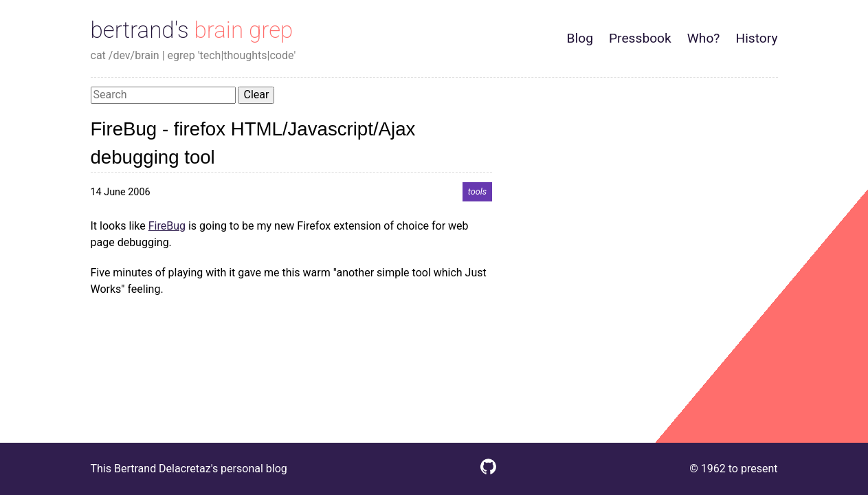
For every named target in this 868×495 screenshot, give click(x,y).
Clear (256, 95)
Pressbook (640, 38)
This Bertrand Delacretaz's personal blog (189, 469)
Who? (704, 38)
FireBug (167, 226)
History (756, 38)
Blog (580, 38)
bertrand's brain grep (192, 30)
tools (478, 192)
